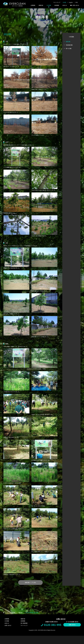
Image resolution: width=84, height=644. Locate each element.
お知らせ (65, 5)
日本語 (64, 2)
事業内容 (23, 619)
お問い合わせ (72, 625)
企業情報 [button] (33, 5)
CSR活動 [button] (49, 5)
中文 (77, 2)
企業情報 (7, 619)
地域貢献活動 (69, 45)
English (71, 2)
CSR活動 (13, 613)
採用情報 (57, 5)
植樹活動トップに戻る (30, 582)
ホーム (7, 613)
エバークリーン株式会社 (14, 4)
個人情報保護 (24, 623)
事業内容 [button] (41, 5)
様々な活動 (69, 48)
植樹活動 (68, 42)
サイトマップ (57, 2)
